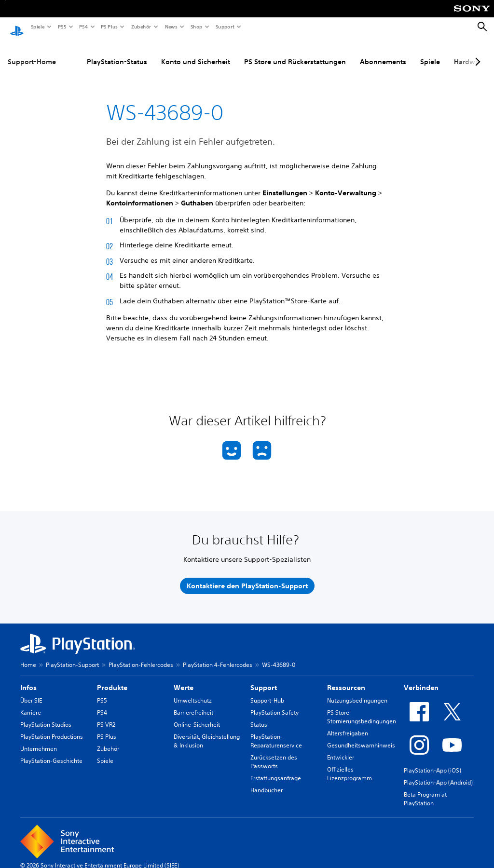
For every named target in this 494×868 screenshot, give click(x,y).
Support (225, 27)
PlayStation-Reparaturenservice (276, 732)
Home (28, 656)
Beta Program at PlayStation (425, 790)
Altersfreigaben (348, 725)
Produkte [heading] (112, 679)
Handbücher (267, 781)
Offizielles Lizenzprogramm (350, 765)
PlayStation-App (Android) (438, 774)
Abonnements (383, 53)
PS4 (83, 27)
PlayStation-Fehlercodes (141, 656)
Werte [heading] (184, 679)
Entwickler (341, 749)
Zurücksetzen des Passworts (274, 753)
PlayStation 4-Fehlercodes (218, 656)
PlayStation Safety (274, 704)
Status (259, 716)
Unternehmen (39, 740)
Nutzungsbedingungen (357, 692)
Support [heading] (264, 679)
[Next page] (476, 53)
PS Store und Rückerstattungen (295, 53)
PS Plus (109, 27)
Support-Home (32, 53)
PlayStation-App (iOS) (432, 762)
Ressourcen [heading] (346, 679)
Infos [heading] (28, 679)
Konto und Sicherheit (196, 53)
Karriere (31, 704)
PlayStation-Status (117, 53)
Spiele (37, 27)
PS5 (62, 27)
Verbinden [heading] (421, 679)
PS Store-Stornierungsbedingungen (362, 708)
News (171, 27)
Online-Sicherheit (197, 716)
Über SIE (31, 692)
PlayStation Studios (46, 716)
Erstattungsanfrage (276, 769)
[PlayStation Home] (17, 27)
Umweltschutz (193, 692)
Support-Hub (267, 692)
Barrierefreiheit (193, 704)
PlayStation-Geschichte (51, 752)
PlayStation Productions (52, 728)
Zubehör (141, 27)
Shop (196, 27)
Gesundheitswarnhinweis (361, 737)
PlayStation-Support (72, 656)
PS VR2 (106, 716)
